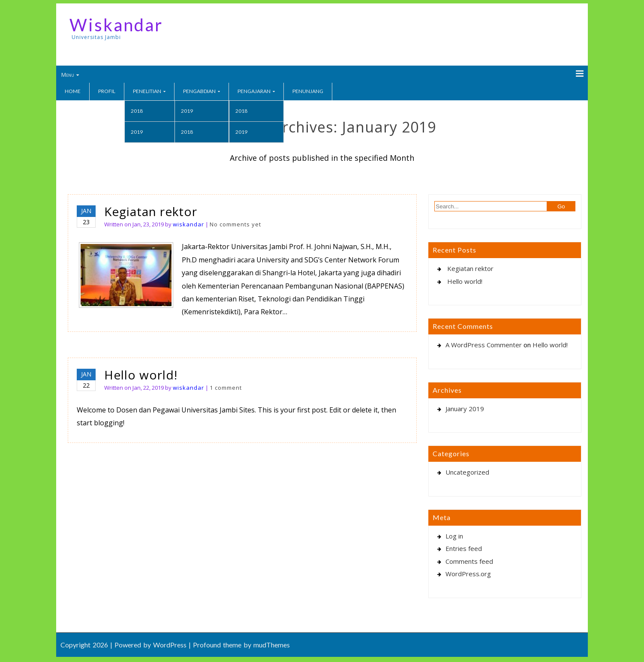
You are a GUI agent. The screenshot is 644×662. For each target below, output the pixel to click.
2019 (137, 132)
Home (73, 91)
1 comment (226, 388)
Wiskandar (116, 25)
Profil (107, 91)
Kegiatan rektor (151, 211)
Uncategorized (467, 472)
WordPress (170, 645)
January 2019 (465, 409)
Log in (454, 536)
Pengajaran (254, 91)
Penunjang (308, 91)
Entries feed (464, 548)
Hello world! (141, 375)
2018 (137, 111)
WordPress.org (468, 574)
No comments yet (235, 224)
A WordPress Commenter (484, 345)
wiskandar (188, 224)
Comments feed (469, 561)
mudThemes (272, 645)
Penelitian (147, 91)
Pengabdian (199, 91)
